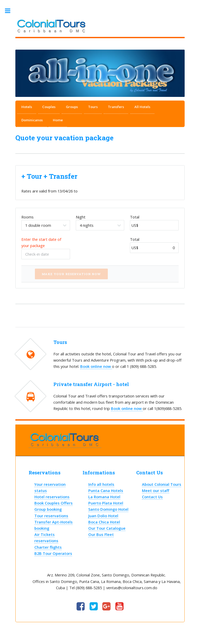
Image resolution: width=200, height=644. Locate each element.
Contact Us (152, 497)
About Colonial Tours (162, 484)
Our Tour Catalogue (107, 528)
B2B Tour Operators (53, 553)
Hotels (27, 107)
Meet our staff (156, 490)
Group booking (48, 509)
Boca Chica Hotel (104, 522)
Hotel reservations (52, 497)
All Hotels (142, 107)
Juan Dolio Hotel (103, 516)
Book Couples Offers (54, 503)
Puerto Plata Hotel (106, 503)
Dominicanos (32, 120)
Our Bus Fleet (101, 534)
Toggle (10, 11)
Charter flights (48, 547)
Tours (93, 107)
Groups (72, 107)
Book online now (96, 366)
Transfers (116, 107)
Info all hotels (101, 484)
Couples (49, 107)
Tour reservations (51, 516)
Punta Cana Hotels (106, 490)
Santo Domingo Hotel (108, 509)
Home (58, 120)
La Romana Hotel (104, 497)
